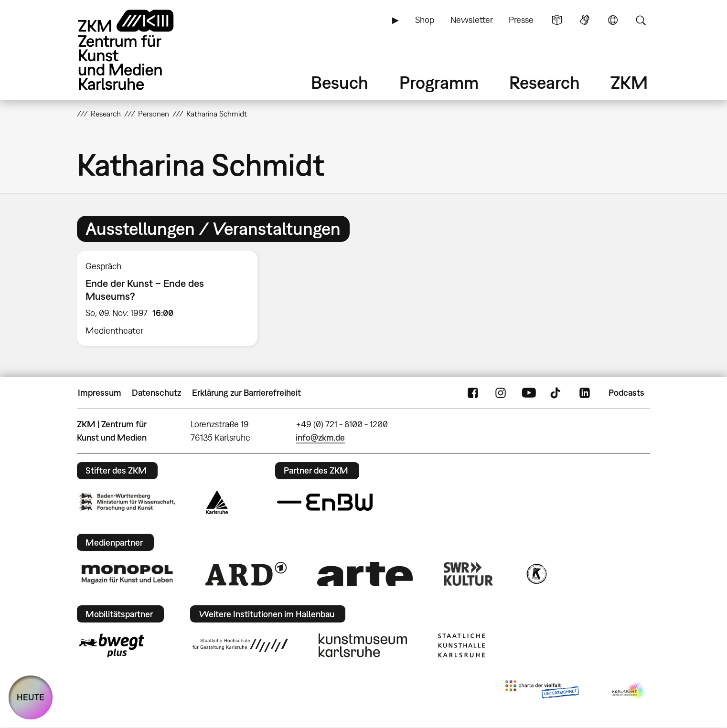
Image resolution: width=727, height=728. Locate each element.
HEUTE (31, 697)
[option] (171, 298)
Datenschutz (156, 393)
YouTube (529, 393)
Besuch (340, 82)
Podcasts (626, 393)
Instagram (501, 393)
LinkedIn (585, 393)
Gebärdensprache (585, 20)
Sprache (613, 20)
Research (545, 82)
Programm (439, 82)
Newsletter (472, 20)
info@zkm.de (320, 438)
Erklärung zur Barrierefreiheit (246, 393)
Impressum (100, 393)
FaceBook (473, 393)
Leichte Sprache (557, 20)
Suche (641, 20)
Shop (425, 20)
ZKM (629, 82)
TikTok (556, 393)
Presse (521, 20)
